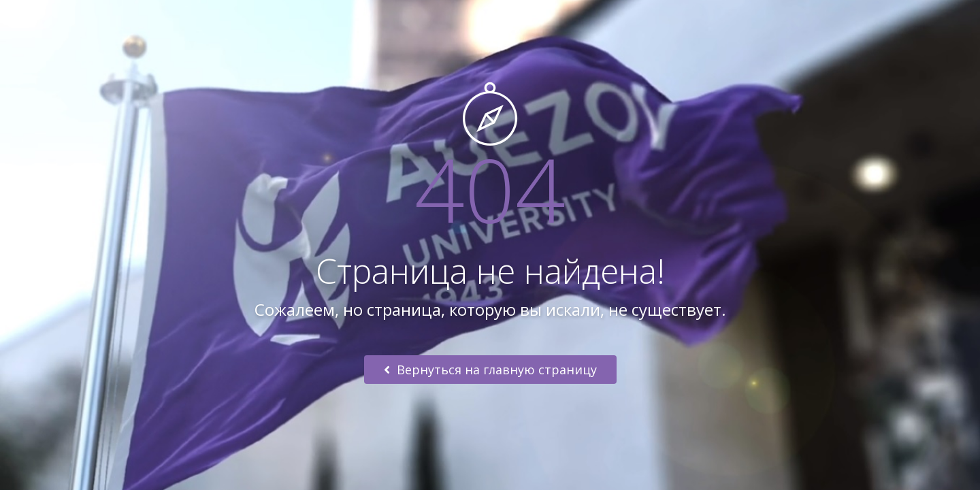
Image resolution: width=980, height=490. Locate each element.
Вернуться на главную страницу (490, 370)
